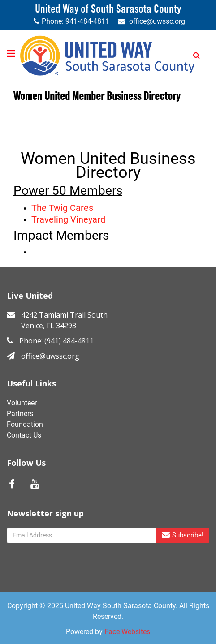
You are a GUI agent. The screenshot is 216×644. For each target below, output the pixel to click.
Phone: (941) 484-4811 (56, 341)
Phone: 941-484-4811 (76, 21)
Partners (20, 414)
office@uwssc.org (157, 21)
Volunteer (22, 403)
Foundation (25, 424)
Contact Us (24, 435)
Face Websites (127, 632)
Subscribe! (183, 535)
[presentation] (52, 559)
